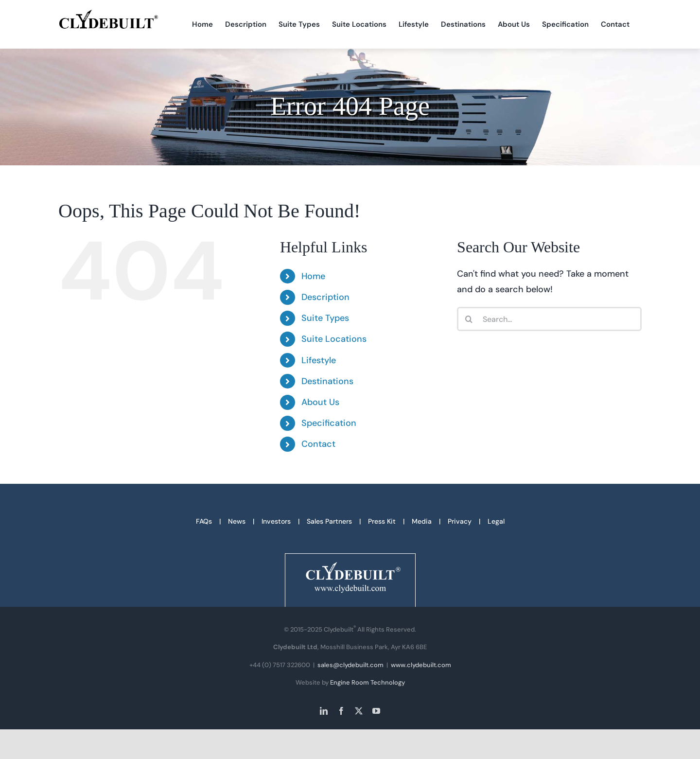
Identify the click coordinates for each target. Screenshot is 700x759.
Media (422, 521)
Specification (329, 423)
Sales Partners (329, 521)
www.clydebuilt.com (421, 665)
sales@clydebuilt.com (350, 665)
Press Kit (382, 521)
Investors (276, 521)
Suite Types (325, 318)
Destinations (327, 381)
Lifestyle (319, 360)
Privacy (460, 521)
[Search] (469, 319)
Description (325, 297)
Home (313, 276)
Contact (318, 444)
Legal (496, 521)
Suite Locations (334, 339)
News (237, 521)
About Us (320, 402)
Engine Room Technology (367, 682)
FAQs (204, 521)
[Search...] (549, 319)
